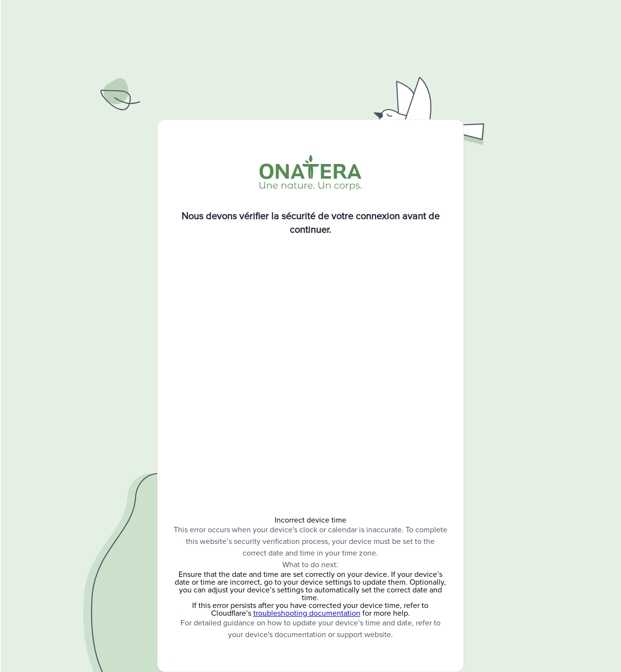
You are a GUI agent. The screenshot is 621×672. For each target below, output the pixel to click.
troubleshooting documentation (307, 613)
